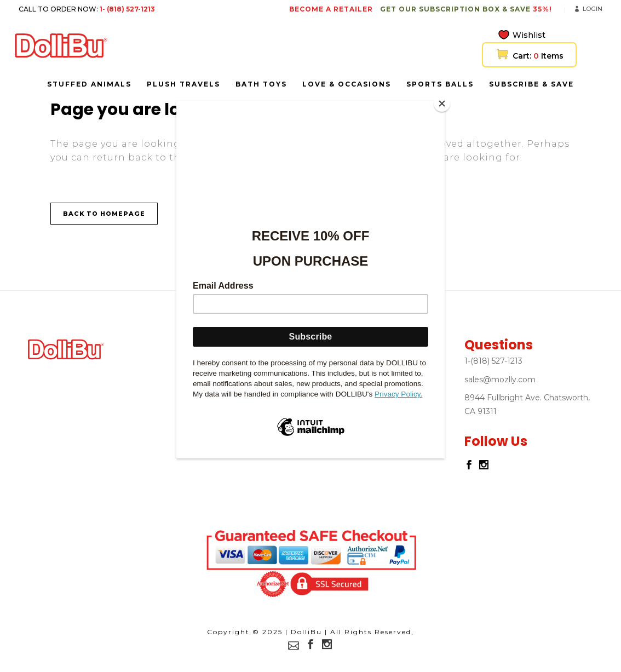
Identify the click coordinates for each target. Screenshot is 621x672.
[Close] (442, 104)
